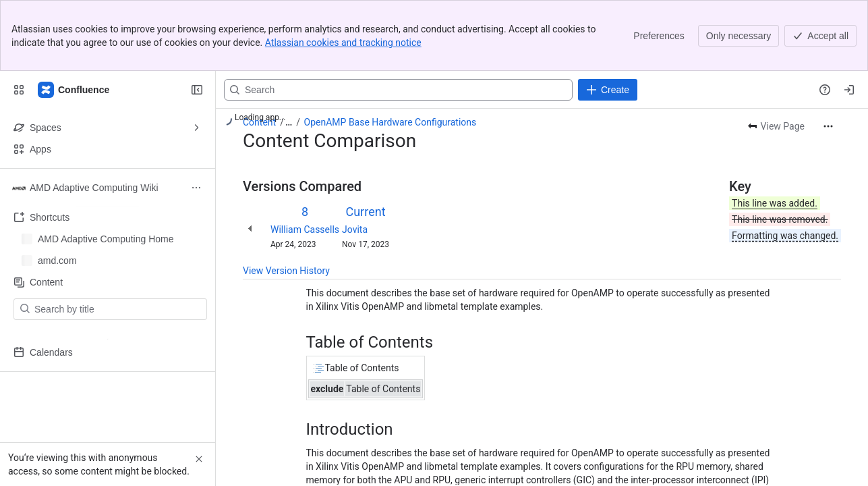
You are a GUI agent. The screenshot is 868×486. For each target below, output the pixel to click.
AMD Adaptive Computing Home (106, 235)
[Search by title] (118, 309)
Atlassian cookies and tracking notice (343, 43)
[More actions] (828, 126)
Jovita (355, 230)
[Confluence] (74, 90)
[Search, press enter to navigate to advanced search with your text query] (398, 90)
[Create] (608, 90)
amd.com (57, 256)
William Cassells (305, 230)
